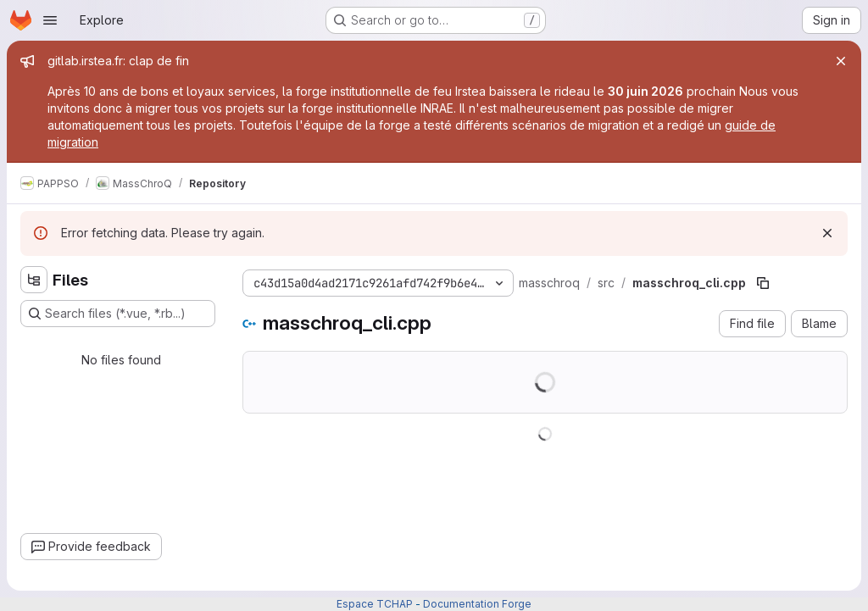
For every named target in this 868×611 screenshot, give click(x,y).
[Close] (841, 61)
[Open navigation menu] (50, 20)
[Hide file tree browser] (34, 280)
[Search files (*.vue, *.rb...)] (118, 314)
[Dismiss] (827, 233)
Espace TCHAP (375, 604)
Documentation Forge (477, 604)
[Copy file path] (763, 283)
